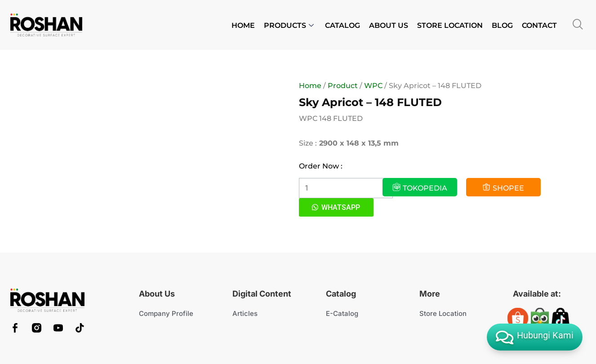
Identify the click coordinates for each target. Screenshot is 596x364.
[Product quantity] (346, 188)
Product (343, 86)
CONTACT (539, 25)
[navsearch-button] (578, 25)
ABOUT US (389, 25)
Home (310, 86)
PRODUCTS (290, 25)
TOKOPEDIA (420, 188)
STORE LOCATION (450, 25)
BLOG (502, 25)
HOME (243, 25)
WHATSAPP (341, 207)
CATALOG (342, 25)
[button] (336, 207)
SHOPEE (503, 188)
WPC (373, 86)
